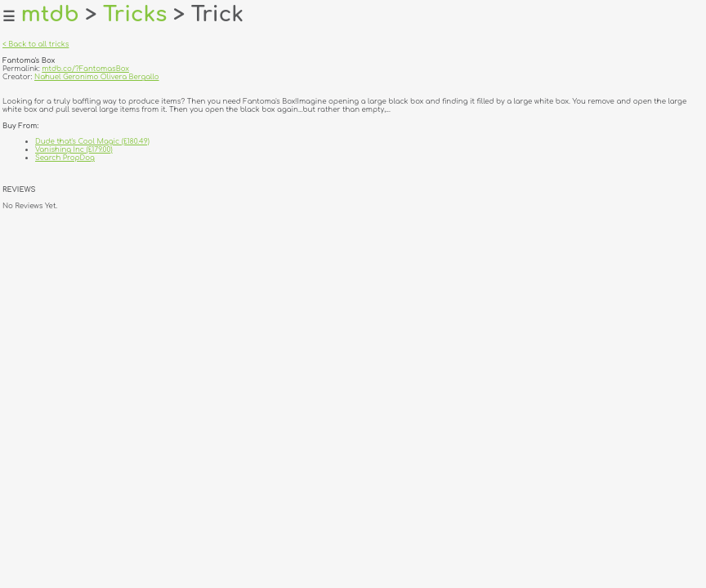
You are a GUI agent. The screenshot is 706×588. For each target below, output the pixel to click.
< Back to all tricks (36, 44)
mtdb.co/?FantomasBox (85, 69)
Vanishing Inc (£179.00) (74, 149)
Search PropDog (65, 158)
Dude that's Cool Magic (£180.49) (92, 141)
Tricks (135, 14)
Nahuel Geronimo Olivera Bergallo (97, 77)
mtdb (50, 14)
